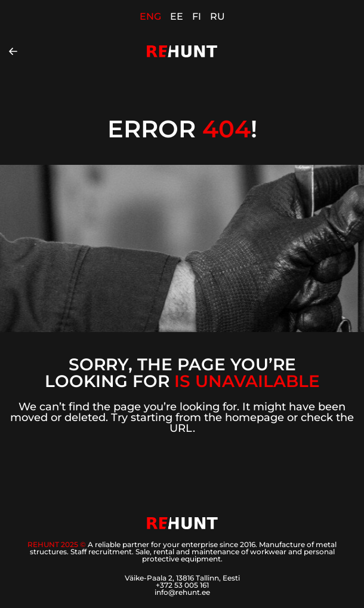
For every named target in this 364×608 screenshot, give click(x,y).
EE (177, 16)
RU (218, 16)
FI (197, 16)
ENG (150, 16)
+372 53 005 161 (182, 585)
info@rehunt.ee (182, 592)
